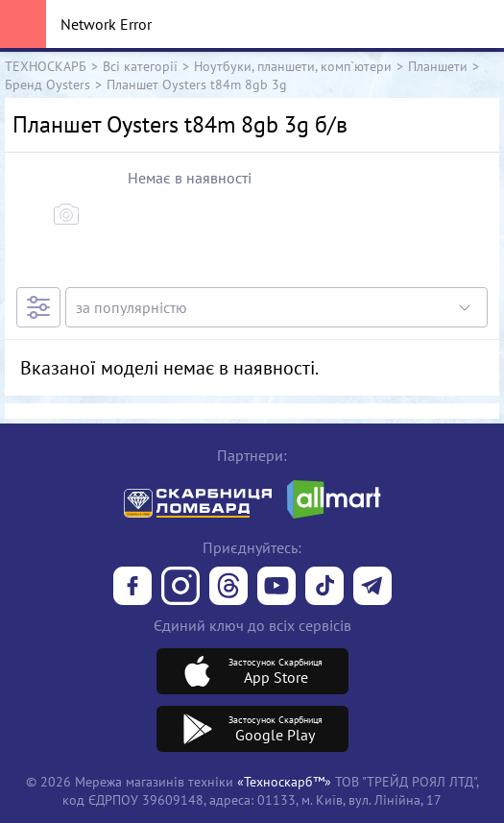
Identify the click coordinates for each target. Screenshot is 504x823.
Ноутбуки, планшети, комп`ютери (293, 66)
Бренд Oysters (48, 84)
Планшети (438, 66)
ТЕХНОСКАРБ (46, 66)
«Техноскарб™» (284, 781)
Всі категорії (140, 66)
